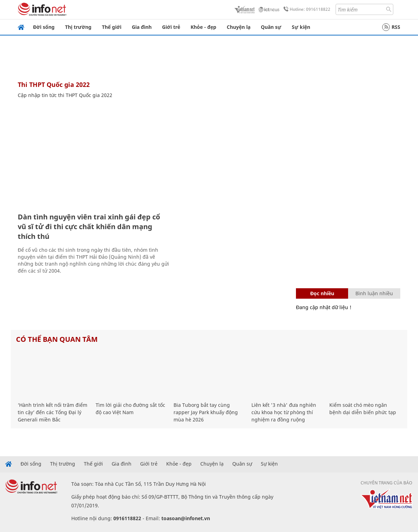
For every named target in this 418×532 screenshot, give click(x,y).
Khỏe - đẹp (203, 27)
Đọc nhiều (322, 293)
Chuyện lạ (239, 27)
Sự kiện (301, 27)
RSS (391, 27)
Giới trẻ (171, 27)
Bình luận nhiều (374, 293)
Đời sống (44, 27)
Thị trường (78, 27)
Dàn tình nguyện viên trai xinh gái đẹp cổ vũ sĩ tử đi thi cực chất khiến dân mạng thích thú (89, 227)
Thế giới (112, 27)
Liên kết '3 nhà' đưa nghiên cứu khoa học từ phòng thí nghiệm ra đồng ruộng (284, 412)
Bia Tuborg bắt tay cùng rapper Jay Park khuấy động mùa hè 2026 (206, 412)
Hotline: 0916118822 (306, 9)
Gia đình (142, 27)
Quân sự (271, 27)
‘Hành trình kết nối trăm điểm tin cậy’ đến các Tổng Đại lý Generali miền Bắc (53, 412)
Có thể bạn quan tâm (57, 339)
